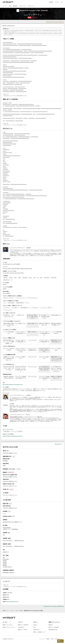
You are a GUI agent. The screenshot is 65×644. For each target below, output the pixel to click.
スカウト (12, 611)
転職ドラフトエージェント (9, 627)
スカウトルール (31, 6)
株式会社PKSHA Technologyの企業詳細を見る (55, 22)
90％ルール (57, 33)
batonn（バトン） (59, 639)
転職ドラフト (6, 611)
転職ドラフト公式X (22, 630)
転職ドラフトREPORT (23, 625)
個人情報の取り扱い (53, 630)
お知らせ (35, 625)
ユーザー (5, 6)
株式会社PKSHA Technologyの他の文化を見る (13, 436)
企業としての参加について (39, 632)
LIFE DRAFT (21, 627)
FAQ (34, 627)
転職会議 (48, 639)
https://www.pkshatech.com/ (12, 602)
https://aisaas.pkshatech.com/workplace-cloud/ (13, 385)
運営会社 (51, 625)
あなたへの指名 (19, 611)
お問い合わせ (36, 630)
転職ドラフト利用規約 (54, 627)
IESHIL (52, 639)
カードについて (10, 429)
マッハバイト (42, 639)
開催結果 (15, 6)
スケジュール (22, 6)
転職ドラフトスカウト (8, 625)
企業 (10, 6)
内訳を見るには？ (59, 444)
